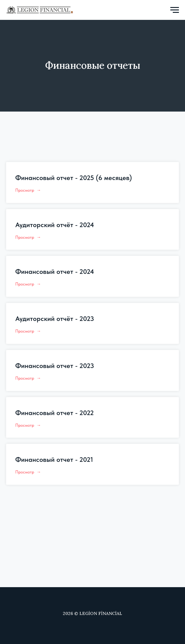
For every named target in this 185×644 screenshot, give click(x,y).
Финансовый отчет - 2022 (54, 413)
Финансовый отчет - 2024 (55, 271)
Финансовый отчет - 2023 (55, 366)
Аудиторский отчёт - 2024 (55, 225)
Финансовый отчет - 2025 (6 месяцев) (74, 178)
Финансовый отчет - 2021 (54, 459)
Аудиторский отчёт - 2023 (55, 318)
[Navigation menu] (175, 10)
